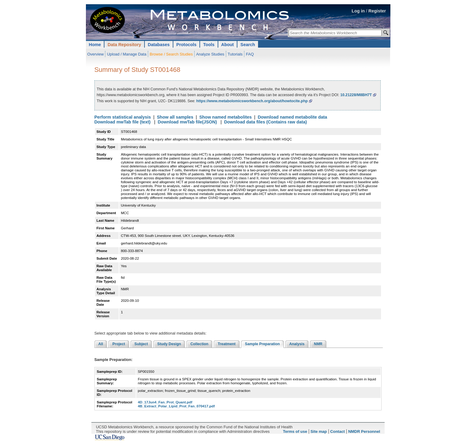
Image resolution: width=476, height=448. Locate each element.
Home (95, 45)
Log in (358, 11)
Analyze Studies (210, 54)
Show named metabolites (225, 117)
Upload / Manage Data (127, 54)
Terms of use (295, 431)
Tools (209, 45)
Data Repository (124, 45)
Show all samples (175, 117)
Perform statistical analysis (123, 117)
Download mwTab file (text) (122, 122)
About (228, 45)
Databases (159, 45)
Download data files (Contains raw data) (265, 122)
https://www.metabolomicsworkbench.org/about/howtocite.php (252, 101)
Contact (338, 431)
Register (377, 11)
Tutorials (235, 54)
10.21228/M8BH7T (356, 95)
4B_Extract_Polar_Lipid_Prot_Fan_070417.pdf (176, 406)
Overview (96, 54)
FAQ (250, 54)
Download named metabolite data (292, 117)
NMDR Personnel (364, 431)
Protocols (186, 45)
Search (248, 45)
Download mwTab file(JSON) (187, 122)
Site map (319, 431)
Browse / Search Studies (171, 54)
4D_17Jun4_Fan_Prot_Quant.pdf (165, 402)
